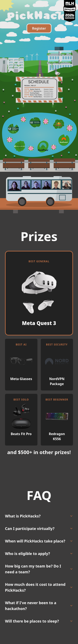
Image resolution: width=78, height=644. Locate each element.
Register (39, 28)
